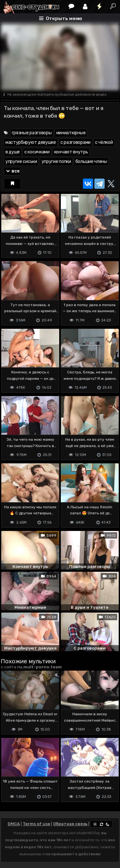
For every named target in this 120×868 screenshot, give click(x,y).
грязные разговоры (32, 133)
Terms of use (36, 824)
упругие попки (56, 162)
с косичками (37, 152)
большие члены (91, 162)
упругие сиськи (21, 162)
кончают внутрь (71, 152)
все (12, 171)
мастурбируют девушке (31, 142)
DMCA (14, 824)
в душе (13, 152)
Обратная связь (70, 824)
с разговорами (76, 142)
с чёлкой (104, 142)
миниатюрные (71, 133)
